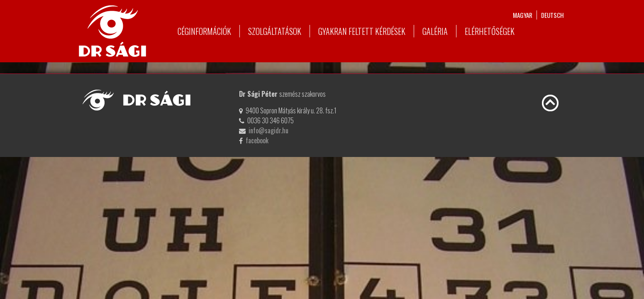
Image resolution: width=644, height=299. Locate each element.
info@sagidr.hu (268, 130)
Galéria (435, 31)
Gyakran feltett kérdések (362, 31)
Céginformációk (204, 31)
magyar (523, 15)
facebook (257, 140)
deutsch (553, 15)
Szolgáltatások (275, 31)
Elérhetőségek (490, 31)
